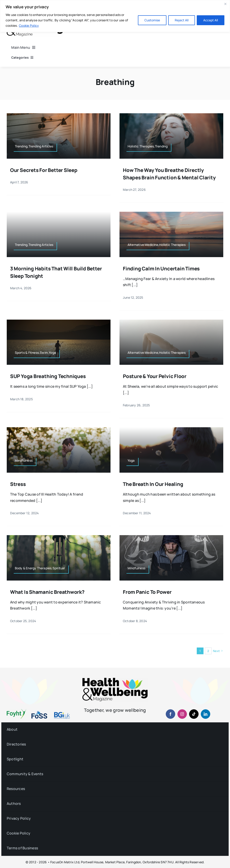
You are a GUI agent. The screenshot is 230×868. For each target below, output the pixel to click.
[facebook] (170, 714)
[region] (115, 16)
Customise (152, 20)
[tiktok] (194, 714)
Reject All (182, 20)
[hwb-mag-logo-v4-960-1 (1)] (115, 680)
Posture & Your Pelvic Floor (155, 376)
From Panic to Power (147, 592)
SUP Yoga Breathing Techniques (48, 376)
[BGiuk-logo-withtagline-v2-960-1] (62, 714)
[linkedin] (206, 714)
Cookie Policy (29, 26)
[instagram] (182, 714)
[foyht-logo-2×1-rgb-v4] (17, 711)
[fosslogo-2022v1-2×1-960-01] (39, 713)
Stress (18, 484)
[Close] (225, 4)
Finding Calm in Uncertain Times (161, 269)
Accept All (211, 20)
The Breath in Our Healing (153, 484)
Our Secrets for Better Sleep (44, 170)
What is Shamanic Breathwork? (47, 592)
